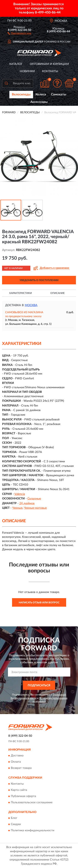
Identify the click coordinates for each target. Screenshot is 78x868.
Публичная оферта (23, 796)
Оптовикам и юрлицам (49, 64)
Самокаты (59, 94)
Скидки (16, 824)
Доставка (17, 756)
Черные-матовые (35, 508)
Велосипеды (21, 94)
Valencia (20, 494)
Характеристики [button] (20, 293)
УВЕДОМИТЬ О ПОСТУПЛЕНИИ (39, 280)
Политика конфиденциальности (33, 830)
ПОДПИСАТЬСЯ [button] (39, 685)
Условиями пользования (53, 698)
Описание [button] (58, 293)
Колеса (41, 94)
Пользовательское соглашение (32, 802)
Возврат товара (21, 768)
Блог (14, 818)
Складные (34, 499)
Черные (17, 508)
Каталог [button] (16, 64)
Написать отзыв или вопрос (39, 603)
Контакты (50, 71)
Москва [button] (31, 305)
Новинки (27, 71)
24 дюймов (27, 503)
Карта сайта (19, 790)
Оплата (16, 762)
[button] (19, 33)
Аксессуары (39, 102)
